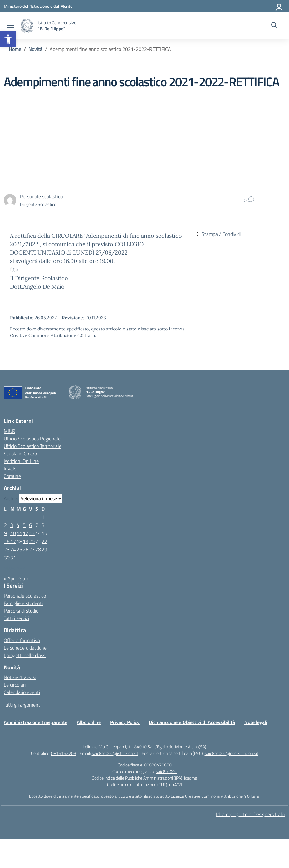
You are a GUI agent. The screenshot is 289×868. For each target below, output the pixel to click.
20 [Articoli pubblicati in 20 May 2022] (32, 541)
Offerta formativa (22, 640)
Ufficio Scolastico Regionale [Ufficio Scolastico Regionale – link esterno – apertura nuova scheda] (32, 439)
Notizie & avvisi (20, 677)
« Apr (9, 578)
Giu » (24, 578)
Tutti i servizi (16, 618)
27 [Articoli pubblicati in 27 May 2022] (32, 549)
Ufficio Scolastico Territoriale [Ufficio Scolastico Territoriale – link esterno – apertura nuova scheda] (33, 446)
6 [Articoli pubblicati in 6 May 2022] (30, 525)
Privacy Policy (125, 722)
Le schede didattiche (25, 648)
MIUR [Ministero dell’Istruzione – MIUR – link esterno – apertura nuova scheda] (10, 431)
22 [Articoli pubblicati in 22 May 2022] (44, 541)
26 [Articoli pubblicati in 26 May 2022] (26, 549)
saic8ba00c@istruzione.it (115, 753)
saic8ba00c (166, 771)
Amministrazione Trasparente (36, 722)
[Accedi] (279, 6)
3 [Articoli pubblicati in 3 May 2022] (12, 525)
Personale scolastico (25, 596)
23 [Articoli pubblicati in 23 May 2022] (7, 549)
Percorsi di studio (21, 611)
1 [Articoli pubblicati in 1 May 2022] (43, 517)
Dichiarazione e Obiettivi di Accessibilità (192, 722)
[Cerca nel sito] (274, 26)
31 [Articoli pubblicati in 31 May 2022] (13, 558)
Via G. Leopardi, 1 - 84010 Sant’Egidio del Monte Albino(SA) (153, 747)
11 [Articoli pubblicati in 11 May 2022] (19, 533)
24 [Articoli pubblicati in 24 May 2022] (13, 549)
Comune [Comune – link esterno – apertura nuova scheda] (12, 476)
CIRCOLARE (67, 236)
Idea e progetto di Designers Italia (251, 814)
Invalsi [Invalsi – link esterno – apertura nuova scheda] (10, 469)
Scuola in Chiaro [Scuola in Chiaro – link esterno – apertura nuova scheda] (20, 454)
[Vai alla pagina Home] (15, 49)
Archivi (11, 498)
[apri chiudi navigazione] (11, 26)
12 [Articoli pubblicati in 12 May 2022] (26, 533)
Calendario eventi (22, 692)
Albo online (89, 722)
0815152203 (64, 753)
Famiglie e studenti (23, 603)
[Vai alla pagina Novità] (35, 49)
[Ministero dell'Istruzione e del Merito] (38, 6)
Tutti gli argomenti (22, 705)
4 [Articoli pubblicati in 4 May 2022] (18, 525)
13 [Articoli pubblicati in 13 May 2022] (32, 533)
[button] (8, 39)
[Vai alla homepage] (27, 26)
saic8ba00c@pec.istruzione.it (232, 753)
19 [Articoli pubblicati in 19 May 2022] (26, 541)
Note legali (256, 722)
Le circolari (15, 685)
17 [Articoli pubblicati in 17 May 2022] (13, 541)
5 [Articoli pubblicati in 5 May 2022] (24, 525)
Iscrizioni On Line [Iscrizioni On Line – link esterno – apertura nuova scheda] (21, 461)
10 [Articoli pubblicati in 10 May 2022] (13, 533)
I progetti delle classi (25, 655)
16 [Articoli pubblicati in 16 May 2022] (7, 541)
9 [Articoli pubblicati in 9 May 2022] (5, 533)
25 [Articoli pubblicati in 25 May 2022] (19, 549)
